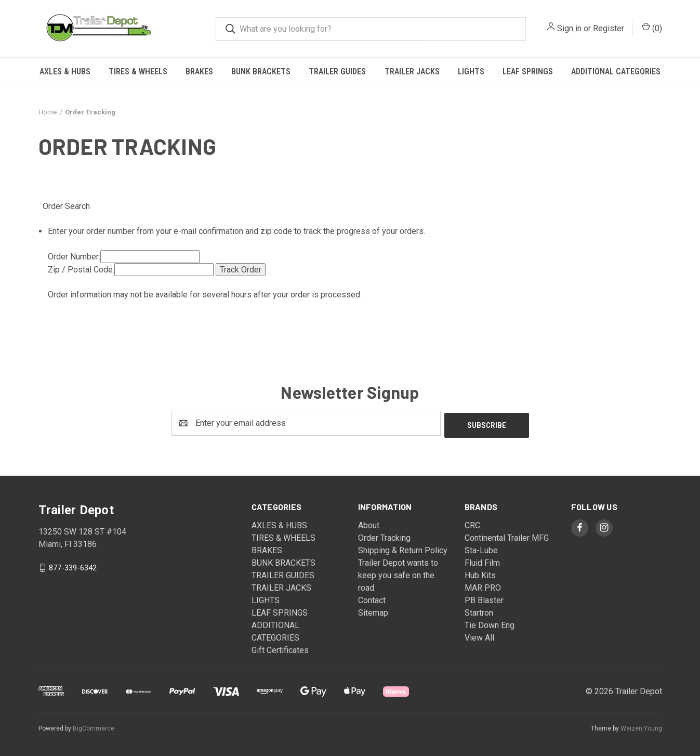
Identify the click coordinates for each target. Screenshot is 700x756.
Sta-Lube (481, 548)
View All (479, 636)
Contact (372, 598)
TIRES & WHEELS (138, 71)
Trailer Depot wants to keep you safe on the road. (398, 573)
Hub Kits (480, 573)
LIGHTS (471, 71)
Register (609, 28)
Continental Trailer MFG (507, 536)
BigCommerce (94, 726)
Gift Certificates (280, 648)
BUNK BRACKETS (261, 71)
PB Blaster (484, 598)
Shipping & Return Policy (403, 548)
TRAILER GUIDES (337, 71)
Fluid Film (482, 561)
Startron (479, 611)
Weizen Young (641, 726)
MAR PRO (483, 586)
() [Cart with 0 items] (652, 28)
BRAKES (199, 71)
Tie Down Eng (490, 623)
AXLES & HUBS (65, 71)
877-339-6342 (73, 565)
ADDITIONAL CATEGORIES (616, 71)
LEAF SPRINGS (528, 71)
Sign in (569, 28)
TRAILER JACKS (412, 71)
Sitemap (373, 611)
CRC (472, 523)
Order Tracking (384, 536)
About (369, 523)
